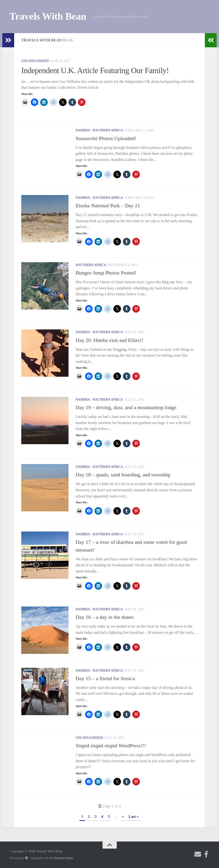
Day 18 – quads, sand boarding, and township (124, 475)
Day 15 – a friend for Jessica (105, 678)
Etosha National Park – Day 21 (108, 206)
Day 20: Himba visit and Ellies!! (109, 340)
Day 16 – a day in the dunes (105, 617)
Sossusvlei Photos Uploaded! (106, 138)
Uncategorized (35, 61)
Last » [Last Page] (133, 817)
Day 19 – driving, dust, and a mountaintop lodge (126, 407)
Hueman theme (64, 858)
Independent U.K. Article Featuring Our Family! (95, 70)
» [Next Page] (123, 817)
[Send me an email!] (198, 854)
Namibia (83, 130)
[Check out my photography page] (206, 854)
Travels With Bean (48, 16)
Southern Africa (108, 130)
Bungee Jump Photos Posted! (106, 273)
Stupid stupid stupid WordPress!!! (111, 746)
